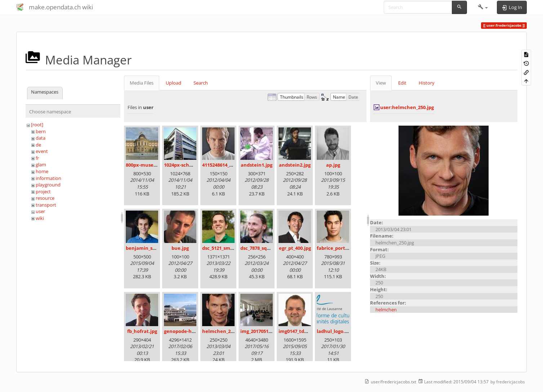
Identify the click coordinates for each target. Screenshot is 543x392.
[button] (483, 7)
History (427, 83)
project (43, 192)
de (38, 145)
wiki (40, 218)
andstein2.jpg (295, 165)
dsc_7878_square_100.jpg (268, 248)
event (42, 151)
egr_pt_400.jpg (295, 248)
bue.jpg (180, 248)
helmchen (386, 310)
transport (46, 205)
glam (41, 165)
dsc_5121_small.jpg (223, 248)
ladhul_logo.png (335, 331)
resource (45, 198)
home (42, 171)
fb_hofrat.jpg (142, 331)
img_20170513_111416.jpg (268, 331)
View (381, 83)
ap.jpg (333, 165)
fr (37, 158)
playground (48, 185)
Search (201, 83)
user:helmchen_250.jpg (407, 107)
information (48, 178)
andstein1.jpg (257, 165)
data (41, 138)
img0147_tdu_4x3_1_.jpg (305, 331)
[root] (37, 125)
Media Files (142, 83)
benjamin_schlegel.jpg (152, 248)
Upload (173, 83)
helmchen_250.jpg (223, 331)
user (40, 211)
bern (41, 131)
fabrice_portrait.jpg (339, 248)
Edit (402, 83)
